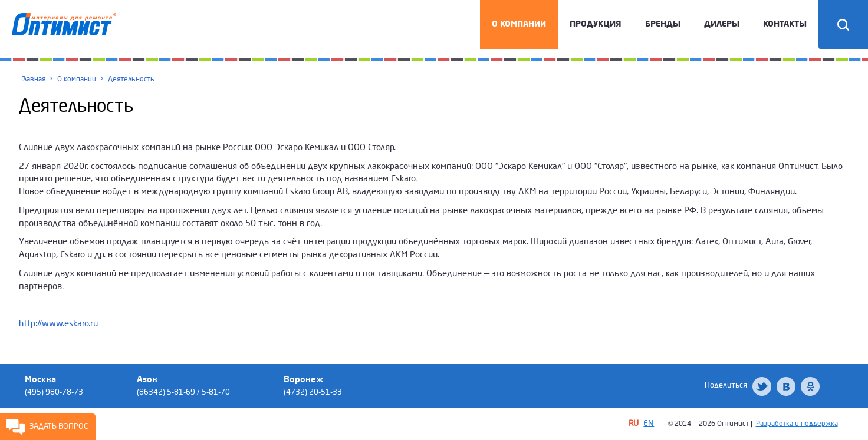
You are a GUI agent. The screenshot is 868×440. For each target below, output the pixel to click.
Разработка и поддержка (797, 424)
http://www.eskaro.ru (58, 323)
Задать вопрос (59, 426)
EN (649, 423)
